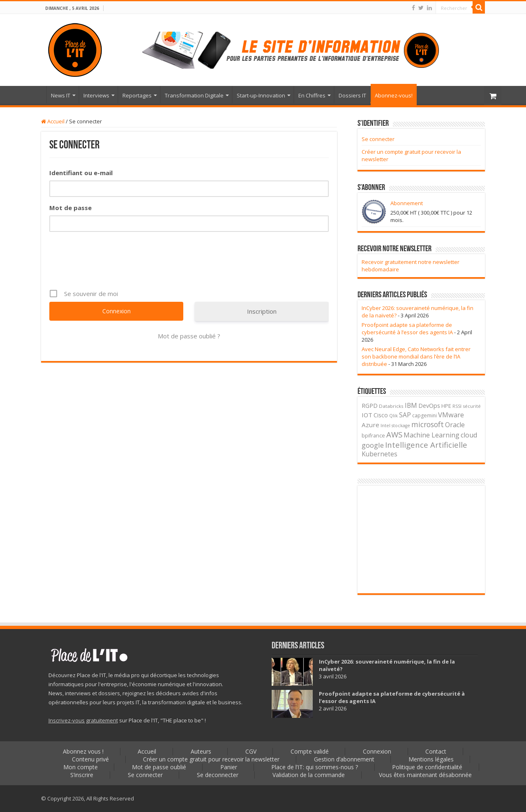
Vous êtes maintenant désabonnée (426, 775)
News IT (61, 95)
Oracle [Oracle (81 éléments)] (455, 425)
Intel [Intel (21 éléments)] (385, 425)
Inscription (262, 311)
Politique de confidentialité (428, 767)
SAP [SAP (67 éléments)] (405, 415)
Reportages (137, 95)
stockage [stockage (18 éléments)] (401, 426)
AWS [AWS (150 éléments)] (394, 434)
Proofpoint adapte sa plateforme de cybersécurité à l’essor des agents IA (407, 329)
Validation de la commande (309, 775)
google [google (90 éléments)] (373, 445)
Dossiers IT (352, 95)
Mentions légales (431, 759)
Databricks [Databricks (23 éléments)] (391, 406)
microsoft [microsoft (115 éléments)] (428, 424)
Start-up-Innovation (261, 95)
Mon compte (80, 767)
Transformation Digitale (194, 95)
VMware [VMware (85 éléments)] (451, 415)
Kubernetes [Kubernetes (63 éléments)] (380, 454)
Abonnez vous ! (82, 751)
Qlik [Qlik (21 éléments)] (393, 415)
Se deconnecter (218, 775)
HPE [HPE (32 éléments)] (446, 406)
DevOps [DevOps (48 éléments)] (429, 406)
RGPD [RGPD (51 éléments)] (370, 405)
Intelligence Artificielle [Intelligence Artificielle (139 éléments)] (426, 445)
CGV (251, 751)
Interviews (96, 95)
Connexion (378, 751)
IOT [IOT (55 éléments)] (367, 415)
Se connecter (378, 139)
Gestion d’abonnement (344, 759)
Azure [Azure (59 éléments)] (370, 425)
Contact (437, 751)
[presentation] (112, 266)
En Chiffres (312, 95)
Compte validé (310, 751)
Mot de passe (70, 208)
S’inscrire (81, 775)
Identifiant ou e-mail (81, 173)
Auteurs (201, 751)
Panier (229, 767)
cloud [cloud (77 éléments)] (469, 435)
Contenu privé (90, 759)
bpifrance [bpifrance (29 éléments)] (373, 436)
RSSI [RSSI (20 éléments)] (457, 406)
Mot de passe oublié (159, 767)
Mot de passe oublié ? (189, 336)
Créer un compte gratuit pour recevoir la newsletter (211, 759)
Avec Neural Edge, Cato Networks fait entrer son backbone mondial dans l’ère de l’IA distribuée (416, 356)
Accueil (35, 95)
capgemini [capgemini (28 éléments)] (424, 415)
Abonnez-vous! (394, 95)
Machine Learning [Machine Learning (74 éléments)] (431, 435)
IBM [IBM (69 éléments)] (411, 405)
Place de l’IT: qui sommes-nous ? (315, 767)
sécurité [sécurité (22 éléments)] (472, 406)
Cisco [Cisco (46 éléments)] (381, 415)
